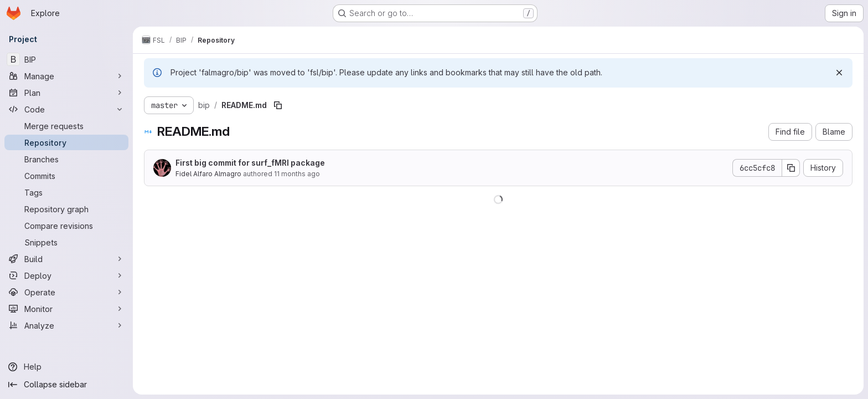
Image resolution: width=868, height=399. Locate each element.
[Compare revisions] (66, 226)
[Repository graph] (66, 209)
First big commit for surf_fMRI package (250, 163)
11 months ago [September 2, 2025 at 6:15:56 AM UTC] (297, 174)
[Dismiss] (839, 73)
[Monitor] (66, 309)
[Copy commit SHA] (791, 168)
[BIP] (66, 59)
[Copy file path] (278, 105)
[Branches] (66, 159)
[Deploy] (66, 275)
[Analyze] (66, 325)
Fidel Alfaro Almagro (208, 174)
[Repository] (66, 142)
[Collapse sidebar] (66, 385)
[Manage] (66, 76)
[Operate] (66, 292)
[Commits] (66, 176)
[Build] (66, 259)
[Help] (66, 367)
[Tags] (66, 192)
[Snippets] (66, 242)
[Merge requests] (66, 126)
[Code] (66, 109)
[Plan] (66, 93)
